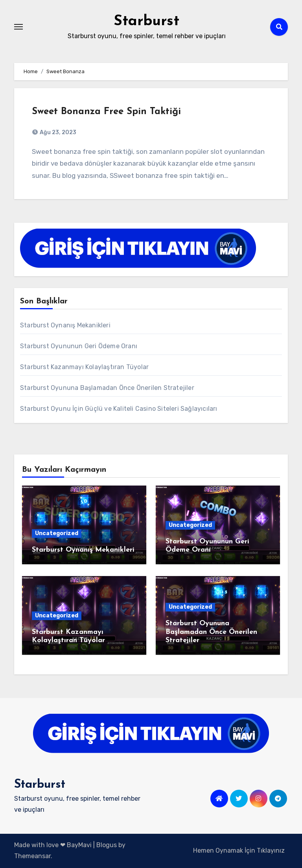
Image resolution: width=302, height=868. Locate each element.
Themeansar (32, 856)
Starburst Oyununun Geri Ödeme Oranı (79, 346)
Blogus (107, 845)
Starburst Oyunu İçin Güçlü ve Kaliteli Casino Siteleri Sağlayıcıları (119, 409)
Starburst (146, 21)
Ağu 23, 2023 (57, 132)
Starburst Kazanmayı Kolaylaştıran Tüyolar (84, 367)
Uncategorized (57, 533)
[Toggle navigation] (18, 27)
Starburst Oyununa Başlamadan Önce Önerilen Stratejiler (107, 388)
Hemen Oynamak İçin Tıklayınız (239, 850)
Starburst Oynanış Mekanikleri (65, 325)
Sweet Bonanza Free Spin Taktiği (106, 112)
